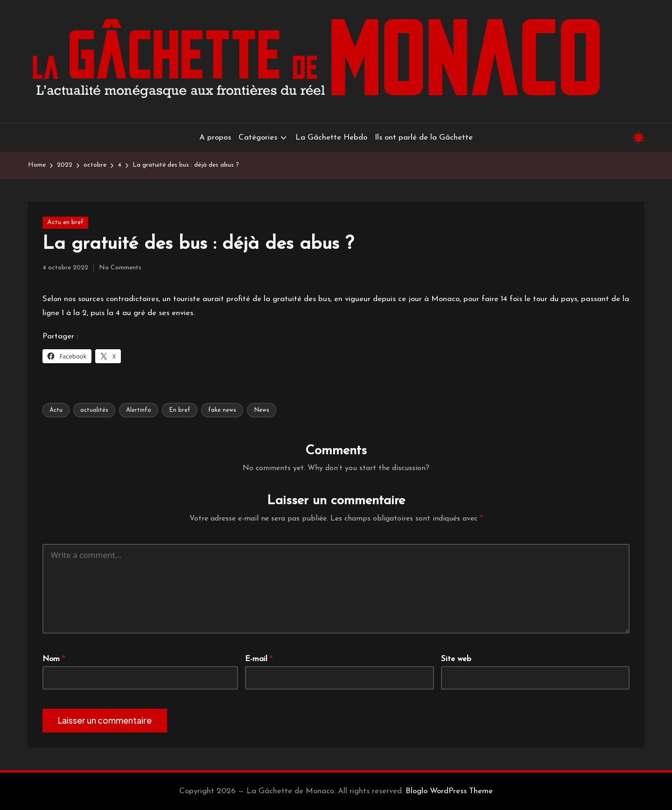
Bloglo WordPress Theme (449, 791)
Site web (456, 659)
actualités (94, 410)
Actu (56, 410)
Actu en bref (65, 222)
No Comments (120, 268)
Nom (54, 659)
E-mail (259, 659)
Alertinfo (139, 410)
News (262, 410)
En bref (180, 410)
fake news (222, 410)
